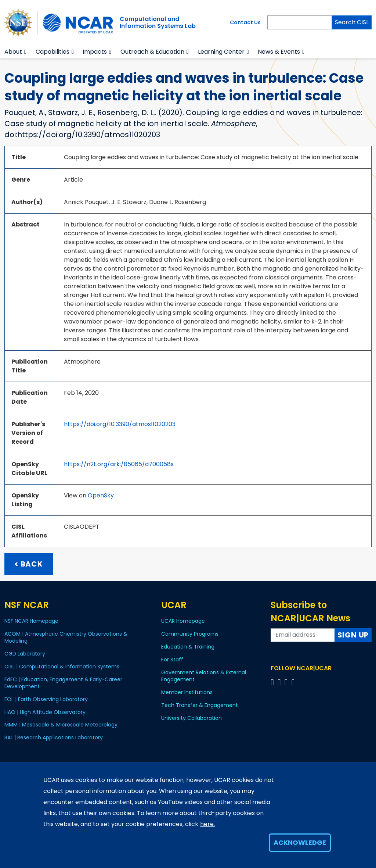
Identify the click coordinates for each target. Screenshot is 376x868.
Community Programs (190, 634)
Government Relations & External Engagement (204, 676)
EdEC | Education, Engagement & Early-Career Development (63, 683)
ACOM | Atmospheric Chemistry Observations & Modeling (66, 637)
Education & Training (188, 647)
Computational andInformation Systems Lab (158, 22)
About (13, 52)
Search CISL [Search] (352, 22)
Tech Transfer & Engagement (200, 705)
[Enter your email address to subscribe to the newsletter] (303, 635)
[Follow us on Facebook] (273, 682)
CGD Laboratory (25, 654)
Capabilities (53, 52)
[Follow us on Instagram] (287, 682)
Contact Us (245, 22)
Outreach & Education (152, 52)
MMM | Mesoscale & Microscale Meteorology (61, 725)
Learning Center (221, 52)
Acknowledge (300, 842)
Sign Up (353, 635)
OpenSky (101, 495)
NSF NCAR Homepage (31, 621)
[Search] (300, 22)
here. (207, 824)
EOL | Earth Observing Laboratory (46, 699)
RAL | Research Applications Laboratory (54, 737)
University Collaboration (191, 718)
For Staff (172, 660)
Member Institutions (187, 692)
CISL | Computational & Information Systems (62, 667)
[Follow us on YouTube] (294, 682)
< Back (29, 564)
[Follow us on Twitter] (280, 682)
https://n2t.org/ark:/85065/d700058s (119, 464)
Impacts (95, 52)
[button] (26, 52)
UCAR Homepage (183, 621)
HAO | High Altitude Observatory (45, 712)
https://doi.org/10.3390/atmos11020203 (120, 424)
